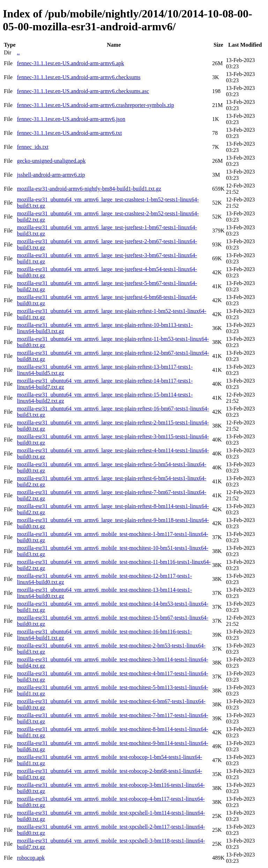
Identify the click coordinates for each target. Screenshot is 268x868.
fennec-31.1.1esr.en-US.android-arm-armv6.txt (69, 133)
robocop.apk (31, 858)
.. (18, 52)
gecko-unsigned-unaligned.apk (51, 161)
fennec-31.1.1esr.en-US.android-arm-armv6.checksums (79, 77)
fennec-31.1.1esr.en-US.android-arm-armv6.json (71, 119)
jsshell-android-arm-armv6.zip (51, 175)
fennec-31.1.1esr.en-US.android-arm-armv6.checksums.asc (83, 91)
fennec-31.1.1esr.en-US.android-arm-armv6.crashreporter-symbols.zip (95, 105)
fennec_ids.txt (32, 147)
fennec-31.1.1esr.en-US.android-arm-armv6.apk (70, 63)
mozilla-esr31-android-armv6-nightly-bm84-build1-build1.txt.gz (89, 189)
